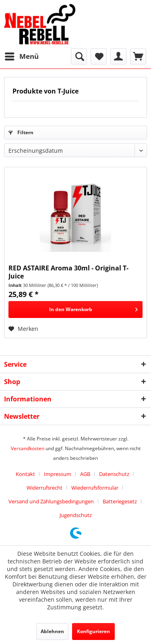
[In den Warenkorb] (75, 310)
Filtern (21, 132)
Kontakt (25, 474)
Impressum (58, 474)
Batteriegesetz (120, 501)
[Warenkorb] (138, 56)
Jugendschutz (76, 515)
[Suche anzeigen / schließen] (79, 56)
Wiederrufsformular (95, 488)
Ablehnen (52, 631)
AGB (85, 474)
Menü (22, 55)
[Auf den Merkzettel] (23, 329)
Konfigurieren (93, 631)
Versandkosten (28, 448)
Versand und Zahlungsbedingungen (51, 501)
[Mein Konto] (118, 56)
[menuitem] (21, 56)
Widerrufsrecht (44, 488)
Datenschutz (114, 474)
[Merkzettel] (99, 56)
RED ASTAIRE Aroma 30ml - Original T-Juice (68, 272)
